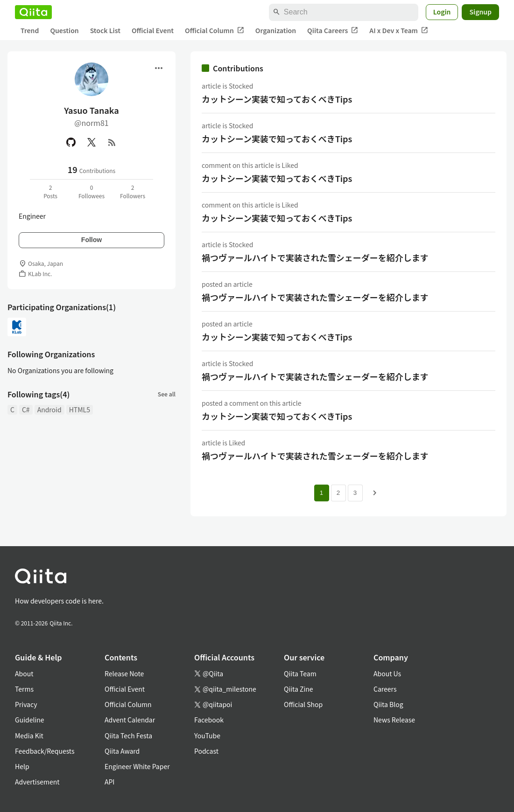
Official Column (215, 31)
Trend (30, 30)
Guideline (30, 720)
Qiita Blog (388, 704)
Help (22, 766)
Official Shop (303, 704)
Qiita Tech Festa (128, 736)
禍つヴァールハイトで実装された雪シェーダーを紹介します (315, 257)
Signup (480, 12)
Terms (24, 689)
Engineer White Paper (137, 766)
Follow (92, 240)
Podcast (206, 751)
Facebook (209, 720)
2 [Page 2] (338, 493)
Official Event (153, 30)
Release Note (124, 673)
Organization (276, 30)
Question (64, 30)
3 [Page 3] (355, 493)
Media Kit (29, 736)
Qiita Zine (299, 689)
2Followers (133, 191)
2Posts (50, 191)
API (109, 782)
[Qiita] (33, 12)
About (24, 673)
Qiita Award (122, 751)
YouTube (207, 736)
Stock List (105, 30)
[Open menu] (159, 68)
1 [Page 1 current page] (321, 493)
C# (26, 409)
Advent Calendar (130, 720)
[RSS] (112, 142)
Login (442, 12)
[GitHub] (71, 142)
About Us (387, 673)
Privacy (26, 704)
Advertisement (37, 782)
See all (167, 394)
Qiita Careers (333, 31)
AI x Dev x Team (399, 31)
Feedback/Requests (45, 751)
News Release (394, 720)
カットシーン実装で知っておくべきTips (277, 99)
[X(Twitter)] (92, 142)
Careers (385, 689)
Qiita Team (300, 673)
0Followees (92, 191)
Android (49, 409)
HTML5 (80, 409)
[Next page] (375, 493)
